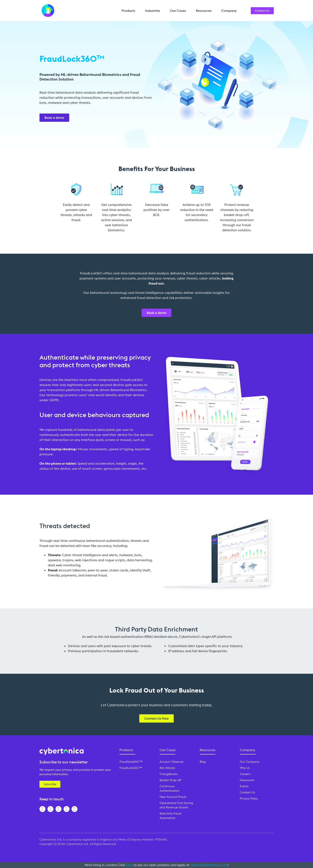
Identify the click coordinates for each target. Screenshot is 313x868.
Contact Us (262, 11)
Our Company (249, 762)
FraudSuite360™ (131, 762)
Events (244, 786)
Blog (203, 762)
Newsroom (247, 780)
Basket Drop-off (170, 780)
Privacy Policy (249, 798)
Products (128, 11)
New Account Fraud (173, 797)
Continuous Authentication (169, 788)
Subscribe (50, 784)
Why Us (245, 768)
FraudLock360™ (131, 768)
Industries (153, 11)
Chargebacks (169, 774)
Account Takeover (172, 762)
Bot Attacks (167, 768)
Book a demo (54, 118)
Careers (245, 774)
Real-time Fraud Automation (170, 816)
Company (229, 11)
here (129, 865)
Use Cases (178, 11)
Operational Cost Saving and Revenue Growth (176, 805)
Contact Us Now (156, 718)
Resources (204, 11)
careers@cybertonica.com (209, 865)
